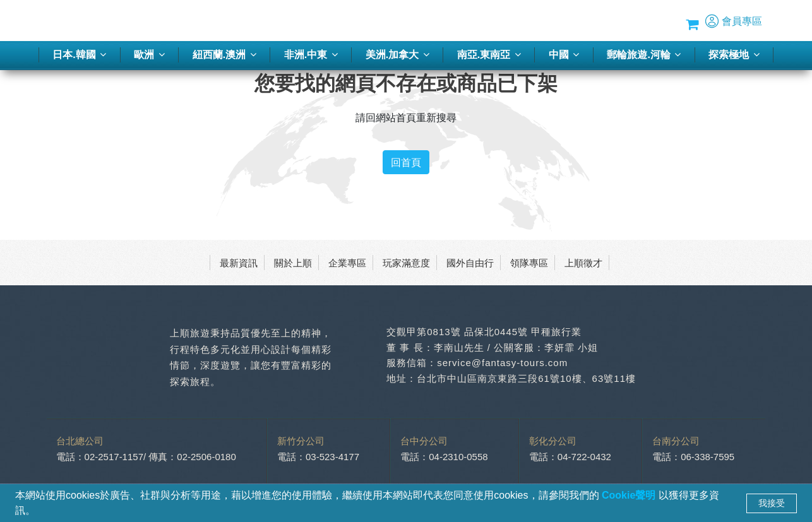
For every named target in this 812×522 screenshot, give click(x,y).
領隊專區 (529, 263)
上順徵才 (583, 263)
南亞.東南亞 (489, 55)
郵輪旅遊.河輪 (644, 55)
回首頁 (406, 162)
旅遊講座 (482, 21)
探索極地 (734, 55)
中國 (564, 55)
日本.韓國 (79, 55)
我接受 (772, 503)
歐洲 (149, 55)
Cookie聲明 (630, 495)
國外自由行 (470, 263)
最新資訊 (239, 263)
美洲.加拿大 (397, 55)
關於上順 (293, 263)
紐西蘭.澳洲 (224, 55)
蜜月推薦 (530, 21)
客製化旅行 (348, 21)
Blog (615, 21)
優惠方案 (577, 21)
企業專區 (347, 263)
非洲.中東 (311, 55)
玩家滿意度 (406, 263)
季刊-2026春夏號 (417, 21)
